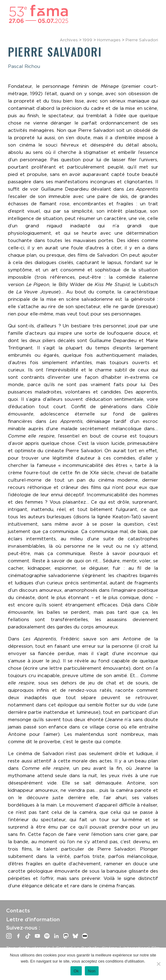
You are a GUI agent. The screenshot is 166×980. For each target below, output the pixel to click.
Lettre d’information (33, 919)
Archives (69, 40)
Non (92, 971)
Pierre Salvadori (142, 40)
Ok (76, 971)
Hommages (109, 40)
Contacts (18, 911)
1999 (87, 40)
